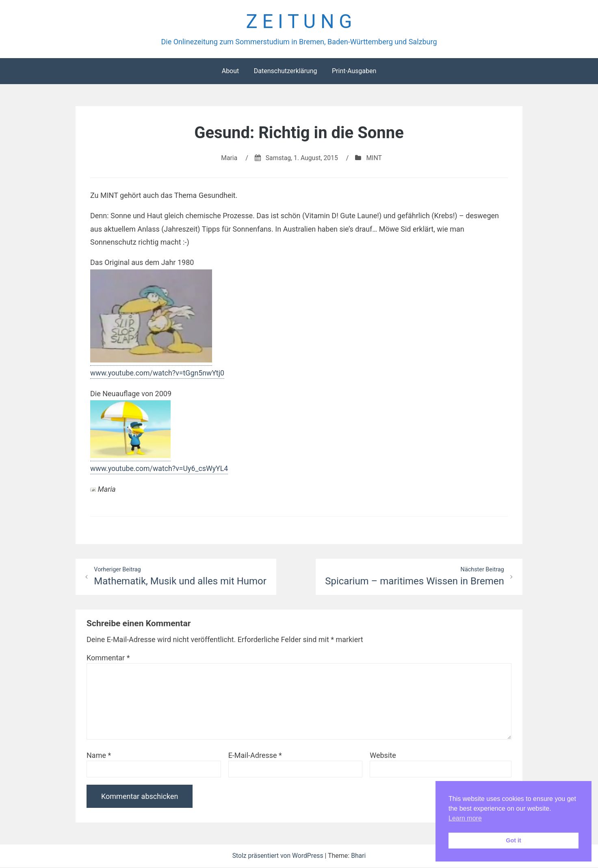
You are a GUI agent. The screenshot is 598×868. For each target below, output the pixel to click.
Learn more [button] (465, 818)
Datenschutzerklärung (286, 71)
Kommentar (108, 659)
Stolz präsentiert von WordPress (278, 856)
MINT (375, 158)
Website (383, 756)
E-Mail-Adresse (255, 756)
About (231, 71)
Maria (229, 158)
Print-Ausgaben (354, 71)
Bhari (359, 856)
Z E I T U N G (299, 22)
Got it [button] (513, 840)
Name (99, 756)
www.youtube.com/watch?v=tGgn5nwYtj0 (158, 373)
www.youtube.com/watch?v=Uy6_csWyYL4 (160, 469)
